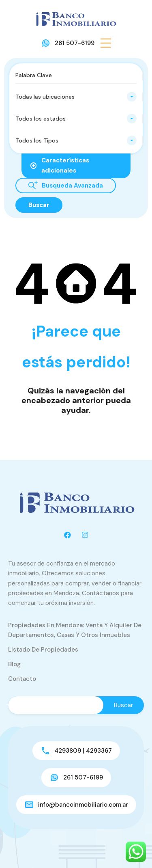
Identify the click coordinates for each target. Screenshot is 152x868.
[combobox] (76, 97)
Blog (14, 664)
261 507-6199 (75, 43)
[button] (106, 43)
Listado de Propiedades (43, 650)
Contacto (22, 679)
